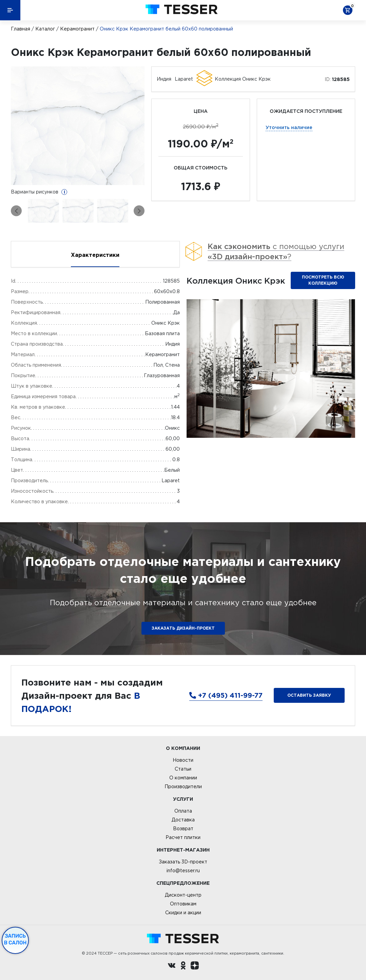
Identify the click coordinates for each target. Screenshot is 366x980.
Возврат (183, 829)
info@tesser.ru (183, 871)
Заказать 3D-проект (183, 862)
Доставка (183, 820)
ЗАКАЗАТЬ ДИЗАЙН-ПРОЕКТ (183, 628)
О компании (183, 778)
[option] (78, 126)
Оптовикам (183, 904)
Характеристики (95, 255)
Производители (183, 787)
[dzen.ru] (195, 966)
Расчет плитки (183, 837)
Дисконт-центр (183, 895)
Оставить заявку (309, 695)
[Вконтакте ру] (172, 966)
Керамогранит (77, 29)
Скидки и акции (183, 913)
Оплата (183, 811)
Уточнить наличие (289, 127)
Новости (183, 760)
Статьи (183, 769)
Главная (21, 29)
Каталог (45, 29)
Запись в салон (15, 939)
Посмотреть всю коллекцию (323, 280)
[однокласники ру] (183, 966)
